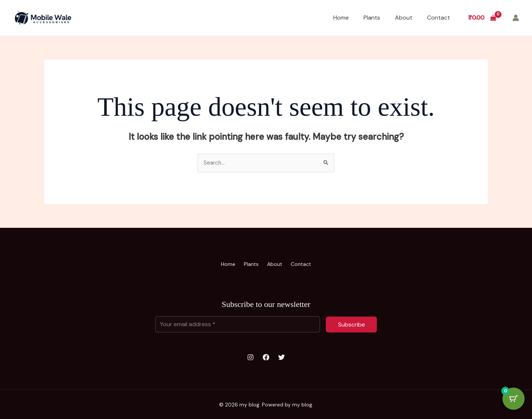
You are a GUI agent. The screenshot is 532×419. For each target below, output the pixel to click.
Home (341, 18)
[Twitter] (282, 357)
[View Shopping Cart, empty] (482, 18)
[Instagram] (250, 357)
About (404, 18)
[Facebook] (266, 357)
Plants (372, 18)
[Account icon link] (516, 18)
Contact (439, 18)
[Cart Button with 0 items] (514, 401)
